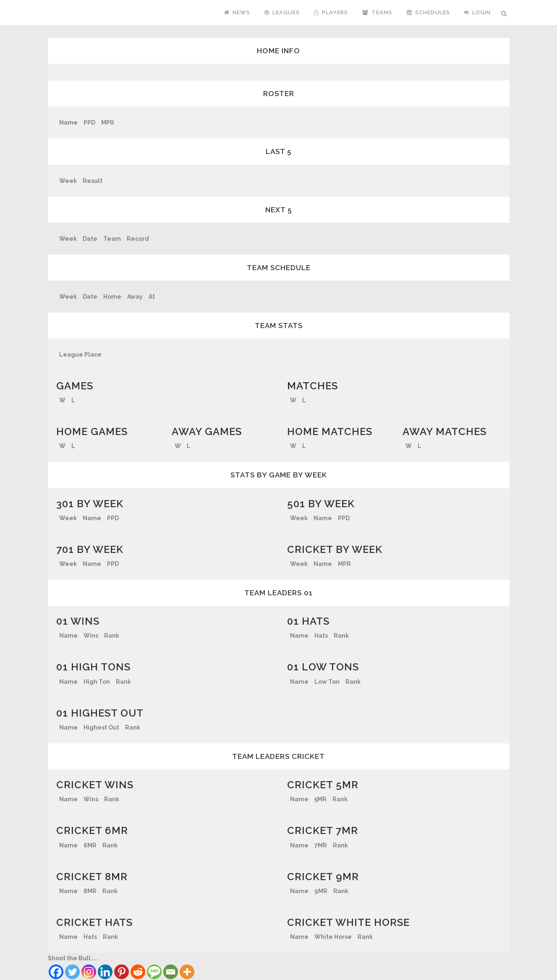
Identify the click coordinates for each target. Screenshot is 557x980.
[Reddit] (138, 972)
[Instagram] (89, 972)
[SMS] (154, 972)
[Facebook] (56, 972)
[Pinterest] (122, 972)
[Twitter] (72, 972)
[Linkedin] (105, 972)
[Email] (171, 972)
